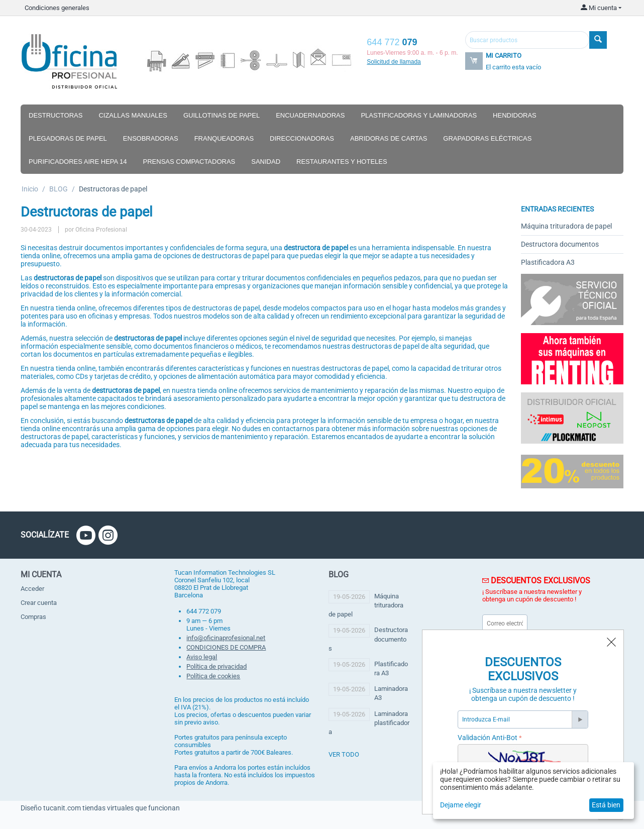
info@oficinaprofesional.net (226, 638)
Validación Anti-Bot (488, 738)
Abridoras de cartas (389, 138)
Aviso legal (202, 657)
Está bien (606, 805)
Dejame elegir (461, 805)
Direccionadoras (302, 138)
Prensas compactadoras (189, 162)
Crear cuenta (39, 603)
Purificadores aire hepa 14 (78, 162)
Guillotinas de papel (222, 115)
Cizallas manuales (133, 115)
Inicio (30, 189)
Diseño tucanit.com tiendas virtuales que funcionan (100, 808)
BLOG (59, 189)
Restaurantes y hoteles (342, 162)
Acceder (32, 589)
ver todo (344, 754)
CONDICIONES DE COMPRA (226, 647)
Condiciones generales (57, 8)
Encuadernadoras (310, 115)
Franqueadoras (224, 138)
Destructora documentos (560, 244)
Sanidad (266, 162)
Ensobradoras (151, 138)
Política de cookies (213, 676)
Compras (33, 617)
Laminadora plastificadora (369, 723)
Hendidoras (515, 115)
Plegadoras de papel (68, 138)
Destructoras (56, 115)
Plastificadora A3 (548, 262)
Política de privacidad (217, 666)
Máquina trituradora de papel (566, 226)
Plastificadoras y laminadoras (419, 115)
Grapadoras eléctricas (487, 138)
